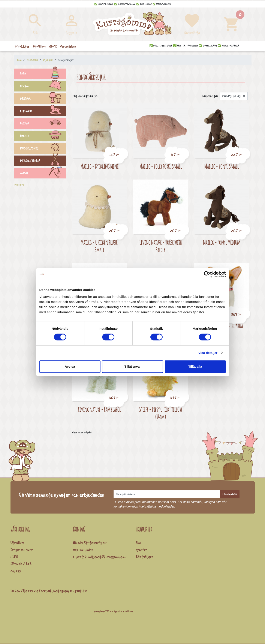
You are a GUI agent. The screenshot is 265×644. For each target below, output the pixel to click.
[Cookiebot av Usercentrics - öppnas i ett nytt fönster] (207, 274)
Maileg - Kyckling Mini (100, 166)
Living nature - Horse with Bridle (161, 246)
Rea (138, 543)
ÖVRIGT (43, 174)
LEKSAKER (43, 112)
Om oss (16, 571)
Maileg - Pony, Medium (222, 242)
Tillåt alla (195, 366)
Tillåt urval (132, 366)
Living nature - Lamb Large (100, 409)
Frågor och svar (22, 550)
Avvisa (70, 366)
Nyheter (141, 550)
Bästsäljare (144, 557)
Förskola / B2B (21, 564)
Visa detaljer (208, 353)
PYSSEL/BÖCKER (43, 161)
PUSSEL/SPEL (43, 149)
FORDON (43, 124)
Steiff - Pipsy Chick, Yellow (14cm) (161, 413)
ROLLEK (43, 136)
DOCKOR (43, 87)
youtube (81, 591)
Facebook (45, 591)
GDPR (14, 557)
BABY (43, 74)
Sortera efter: (210, 96)
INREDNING (43, 99)
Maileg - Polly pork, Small (161, 166)
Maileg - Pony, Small (222, 166)
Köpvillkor (17, 543)
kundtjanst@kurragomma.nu (106, 557)
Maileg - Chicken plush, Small (100, 246)
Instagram (61, 591)
